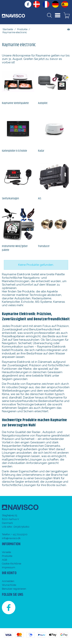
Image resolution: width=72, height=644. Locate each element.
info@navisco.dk (11, 538)
